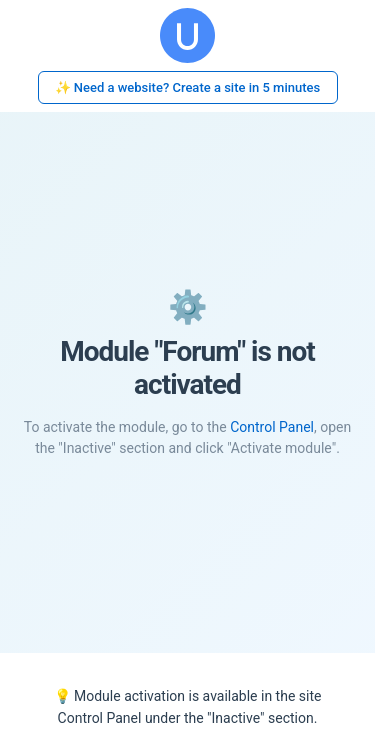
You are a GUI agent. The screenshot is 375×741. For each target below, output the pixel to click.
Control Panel (272, 427)
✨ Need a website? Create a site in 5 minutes (188, 87)
